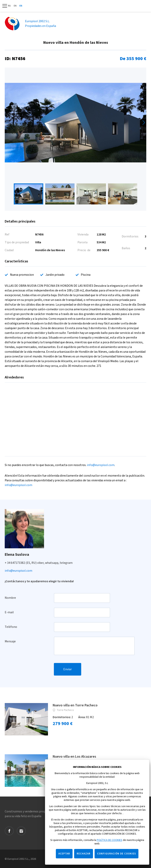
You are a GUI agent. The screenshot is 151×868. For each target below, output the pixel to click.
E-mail (9, 612)
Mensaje (10, 641)
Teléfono (11, 627)
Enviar (68, 669)
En (15, 6)
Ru (9, 6)
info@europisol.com (101, 465)
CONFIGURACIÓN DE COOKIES (116, 854)
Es (21, 6)
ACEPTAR (64, 854)
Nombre (10, 598)
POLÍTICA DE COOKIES (110, 840)
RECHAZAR (84, 854)
